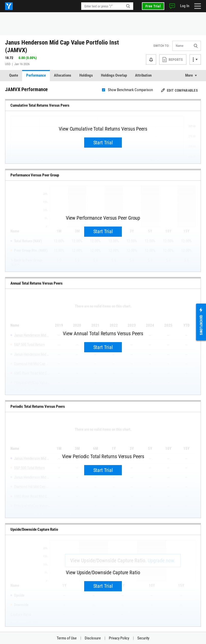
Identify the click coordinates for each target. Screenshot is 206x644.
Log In (185, 6)
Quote (14, 75)
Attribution (143, 75)
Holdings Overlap (114, 75)
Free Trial (153, 6)
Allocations (63, 75)
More (189, 75)
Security (143, 638)
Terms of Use (67, 638)
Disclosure (93, 638)
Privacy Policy (119, 638)
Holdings (86, 75)
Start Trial (103, 143)
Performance (36, 75)
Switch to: (161, 46)
